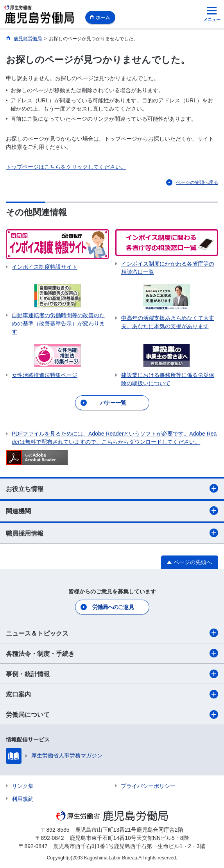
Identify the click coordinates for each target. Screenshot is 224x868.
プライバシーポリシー (148, 786)
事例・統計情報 (112, 674)
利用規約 (23, 799)
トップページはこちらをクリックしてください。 (66, 167)
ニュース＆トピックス (112, 633)
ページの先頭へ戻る (197, 182)
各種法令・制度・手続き (112, 653)
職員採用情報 (112, 533)
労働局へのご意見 (113, 607)
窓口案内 (112, 694)
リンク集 (23, 786)
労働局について (112, 714)
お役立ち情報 (112, 488)
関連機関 (112, 511)
